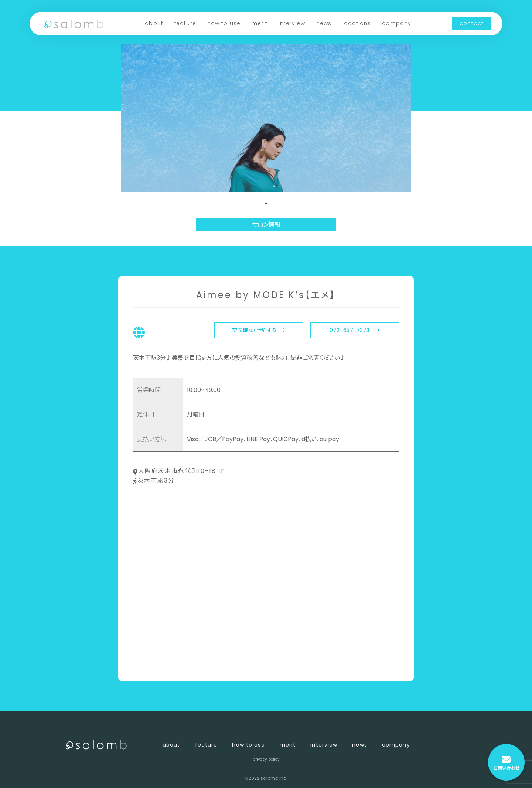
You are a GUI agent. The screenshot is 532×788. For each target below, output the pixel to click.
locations (357, 23)
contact (472, 23)
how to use (224, 23)
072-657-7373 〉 (354, 330)
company (397, 23)
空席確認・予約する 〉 (259, 330)
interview (292, 23)
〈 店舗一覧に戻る (158, 663)
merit (260, 23)
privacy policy (266, 759)
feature (185, 23)
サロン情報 (266, 225)
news (324, 23)
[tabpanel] (266, 118)
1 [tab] (266, 203)
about (154, 23)
